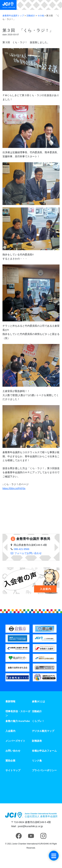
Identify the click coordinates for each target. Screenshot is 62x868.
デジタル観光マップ (43, 731)
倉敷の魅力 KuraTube (18, 721)
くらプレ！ (38, 721)
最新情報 (10, 701)
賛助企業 (10, 761)
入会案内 (10, 731)
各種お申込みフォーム (44, 751)
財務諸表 (37, 741)
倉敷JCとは (38, 701)
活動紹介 (37, 711)
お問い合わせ (13, 751)
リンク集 (37, 761)
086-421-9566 (22, 549)
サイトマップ (13, 770)
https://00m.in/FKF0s (14, 488)
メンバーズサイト (15, 741)
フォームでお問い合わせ (28, 553)
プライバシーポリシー (44, 770)
